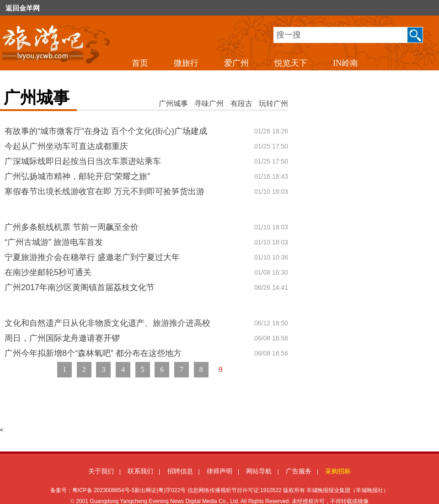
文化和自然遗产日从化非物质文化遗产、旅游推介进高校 (107, 323)
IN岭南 (345, 63)
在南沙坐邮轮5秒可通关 (48, 272)
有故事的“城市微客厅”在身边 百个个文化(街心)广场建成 (106, 131)
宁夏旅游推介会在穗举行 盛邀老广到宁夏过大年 (92, 257)
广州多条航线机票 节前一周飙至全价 (72, 227)
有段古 (241, 103)
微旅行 (186, 63)
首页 (140, 63)
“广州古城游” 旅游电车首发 (54, 242)
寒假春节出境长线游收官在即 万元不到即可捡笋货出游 (104, 191)
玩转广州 (273, 103)
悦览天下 (291, 63)
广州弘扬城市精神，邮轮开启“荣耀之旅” (77, 176)
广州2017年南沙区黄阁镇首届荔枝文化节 (80, 287)
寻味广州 (209, 103)
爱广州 (236, 63)
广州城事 (173, 103)
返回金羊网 (23, 8)
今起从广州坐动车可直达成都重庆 (66, 146)
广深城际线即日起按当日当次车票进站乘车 (83, 161)
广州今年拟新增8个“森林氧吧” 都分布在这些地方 (93, 353)
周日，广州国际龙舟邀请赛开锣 (62, 338)
